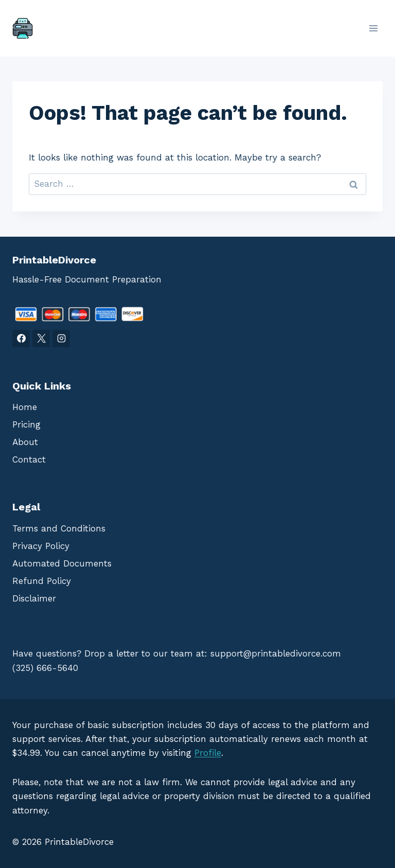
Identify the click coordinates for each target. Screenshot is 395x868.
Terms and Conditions (59, 528)
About (25, 442)
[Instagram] (61, 339)
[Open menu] (373, 28)
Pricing (26, 424)
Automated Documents (62, 563)
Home (25, 407)
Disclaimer (34, 598)
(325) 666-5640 (45, 668)
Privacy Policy (41, 546)
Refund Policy (42, 581)
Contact (29, 459)
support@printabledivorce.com (276, 653)
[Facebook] (21, 339)
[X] (41, 339)
